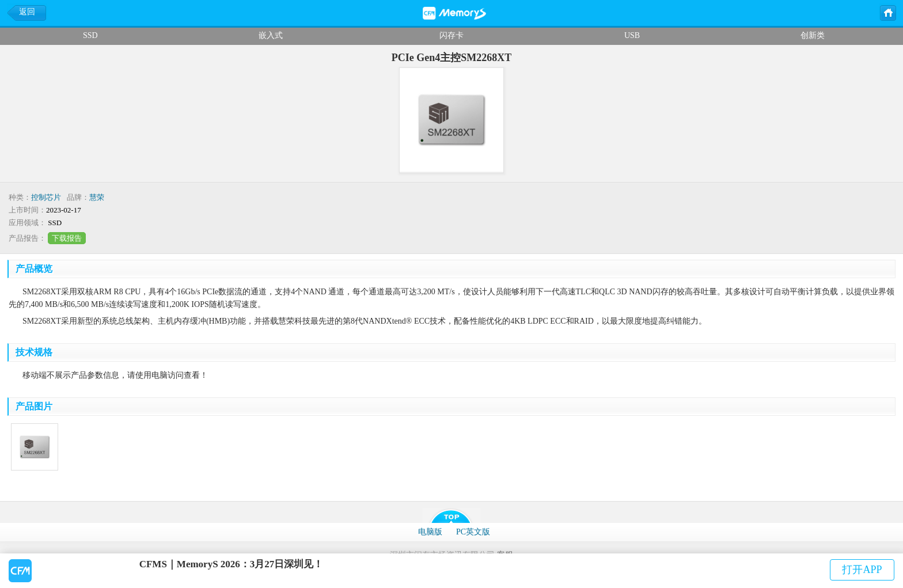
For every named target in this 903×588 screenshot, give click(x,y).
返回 (27, 12)
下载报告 (67, 238)
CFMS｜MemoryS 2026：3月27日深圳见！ (232, 564)
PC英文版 (473, 532)
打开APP (862, 570)
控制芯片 (46, 197)
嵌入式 (271, 35)
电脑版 (430, 532)
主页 (887, 12)
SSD (90, 35)
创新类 (813, 35)
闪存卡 (451, 35)
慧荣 (97, 197)
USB (632, 35)
